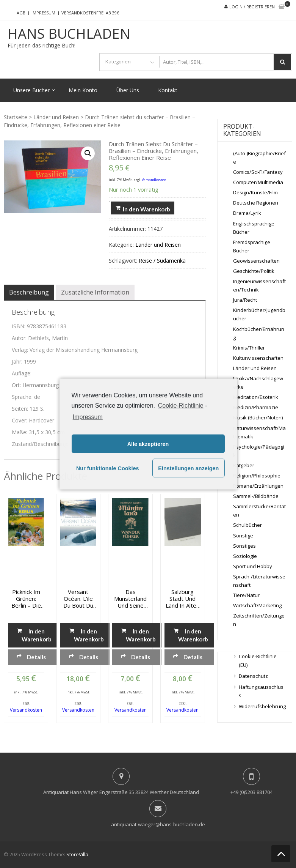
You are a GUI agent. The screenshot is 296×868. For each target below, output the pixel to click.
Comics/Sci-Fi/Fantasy (258, 172)
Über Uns (128, 90)
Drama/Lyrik (247, 213)
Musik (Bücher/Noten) (258, 417)
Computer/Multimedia (258, 182)
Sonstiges (244, 546)
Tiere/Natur (246, 595)
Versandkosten (154, 180)
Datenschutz (253, 676)
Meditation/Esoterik (256, 397)
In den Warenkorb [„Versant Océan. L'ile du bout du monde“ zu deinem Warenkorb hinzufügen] (88, 635)
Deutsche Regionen (256, 203)
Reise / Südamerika (162, 261)
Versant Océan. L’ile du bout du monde (78, 599)
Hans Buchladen (69, 34)
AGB (21, 13)
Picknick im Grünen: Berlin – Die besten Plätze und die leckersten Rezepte (26, 599)
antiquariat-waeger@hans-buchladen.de (158, 824)
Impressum (43, 13)
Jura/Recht (245, 300)
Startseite (16, 117)
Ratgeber (244, 465)
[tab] (29, 292)
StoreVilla (77, 854)
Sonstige (243, 536)
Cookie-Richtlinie (181, 405)
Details (36, 657)
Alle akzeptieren (148, 444)
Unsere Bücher (31, 90)
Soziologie (245, 556)
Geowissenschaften (256, 261)
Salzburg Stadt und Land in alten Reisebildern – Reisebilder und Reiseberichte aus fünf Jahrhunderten (183, 599)
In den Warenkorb (146, 209)
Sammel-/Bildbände (256, 496)
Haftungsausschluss (261, 691)
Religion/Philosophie (257, 476)
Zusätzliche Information (95, 292)
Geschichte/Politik (254, 271)
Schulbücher (247, 525)
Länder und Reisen (56, 117)
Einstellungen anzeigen (188, 468)
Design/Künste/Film (255, 192)
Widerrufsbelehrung (262, 706)
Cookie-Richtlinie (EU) (258, 660)
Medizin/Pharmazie (256, 407)
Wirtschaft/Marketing (257, 605)
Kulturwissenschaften (258, 358)
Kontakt (168, 90)
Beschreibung (29, 292)
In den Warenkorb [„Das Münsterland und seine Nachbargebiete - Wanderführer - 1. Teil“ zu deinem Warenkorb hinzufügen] (141, 635)
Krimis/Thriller (249, 348)
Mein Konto (83, 90)
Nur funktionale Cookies (108, 468)
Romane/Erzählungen (258, 486)
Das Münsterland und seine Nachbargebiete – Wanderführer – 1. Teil (130, 599)
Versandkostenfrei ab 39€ (90, 13)
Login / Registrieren (252, 7)
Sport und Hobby (253, 566)
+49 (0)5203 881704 (251, 792)
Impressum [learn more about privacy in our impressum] (88, 417)
